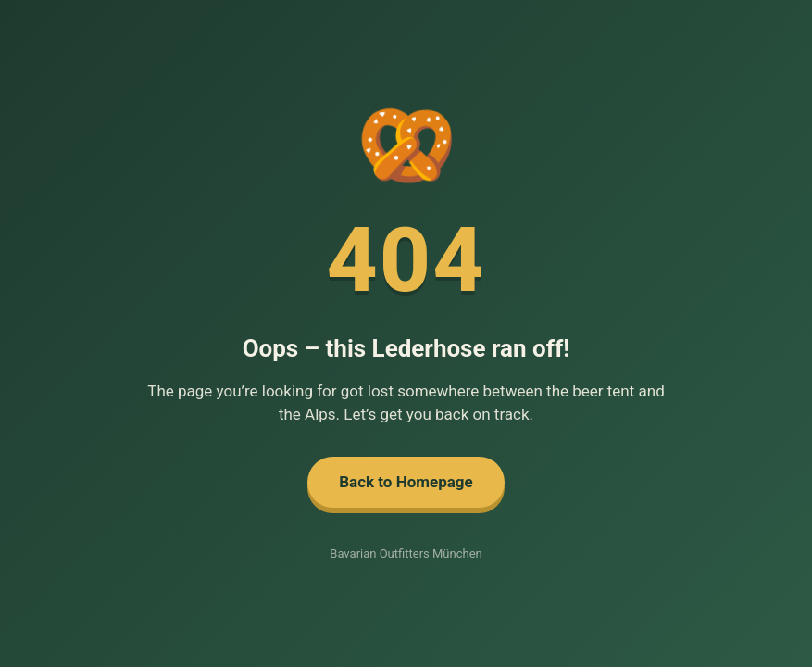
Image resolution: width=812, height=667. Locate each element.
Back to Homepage (406, 482)
